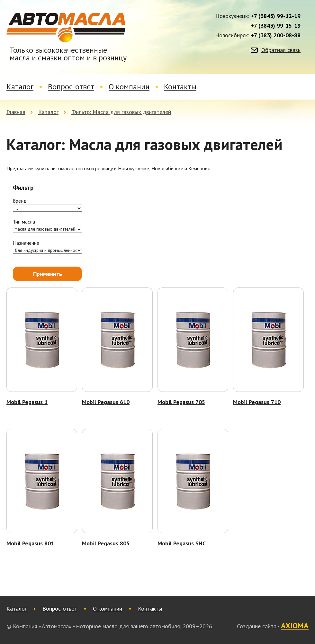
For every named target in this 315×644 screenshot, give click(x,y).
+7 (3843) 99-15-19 (276, 26)
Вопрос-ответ (71, 87)
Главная (16, 112)
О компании (129, 87)
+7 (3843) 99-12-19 (276, 16)
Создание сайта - (273, 626)
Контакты (180, 87)
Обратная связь (281, 50)
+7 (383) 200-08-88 (276, 35)
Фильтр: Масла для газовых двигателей (121, 112)
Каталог (20, 87)
